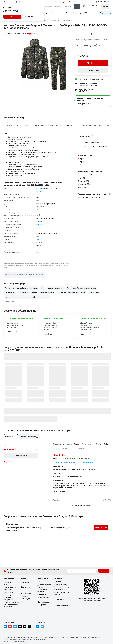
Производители (9, 595)
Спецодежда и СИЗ (80, 13)
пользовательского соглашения (67, 637)
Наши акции (25, 582)
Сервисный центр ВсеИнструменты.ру (62, 586)
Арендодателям (61, 606)
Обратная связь (60, 590)
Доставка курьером (45, 585)
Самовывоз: (84, 83)
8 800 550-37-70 (104, 2)
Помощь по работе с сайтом (62, 593)
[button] (11, 437)
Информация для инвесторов (10, 588)
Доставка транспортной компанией (42, 590)
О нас (6, 585)
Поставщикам (26, 591)
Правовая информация (8, 599)
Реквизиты (8, 582)
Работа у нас (60, 599)
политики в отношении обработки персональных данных (37, 637)
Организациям (26, 594)
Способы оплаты (43, 597)
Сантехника (93, 13)
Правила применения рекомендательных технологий (11, 604)
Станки (68, 13)
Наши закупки (26, 599)
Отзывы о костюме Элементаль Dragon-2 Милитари (37, 431)
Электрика (46, 13)
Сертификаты (8, 592)
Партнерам (25, 596)
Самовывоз (42, 594)
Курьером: (83, 90)
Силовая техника (58, 13)
